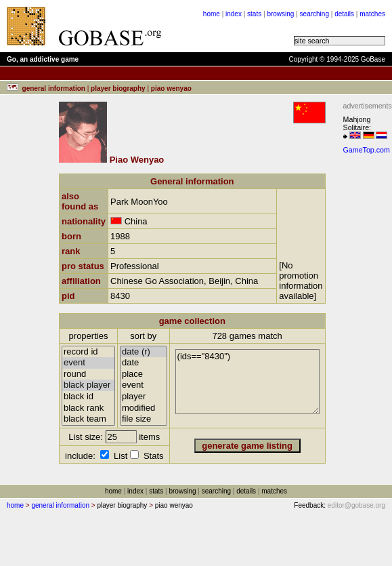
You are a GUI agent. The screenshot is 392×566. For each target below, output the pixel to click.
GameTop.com (367, 150)
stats (254, 14)
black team (88, 419)
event (88, 363)
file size (144, 419)
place (144, 375)
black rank (88, 408)
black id (88, 397)
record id (88, 352)
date (144, 363)
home (212, 14)
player (144, 397)
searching (314, 14)
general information (60, 505)
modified (144, 408)
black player (88, 385)
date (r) (144, 352)
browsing (280, 14)
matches (372, 14)
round (88, 375)
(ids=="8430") (247, 382)
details (344, 14)
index (234, 14)
